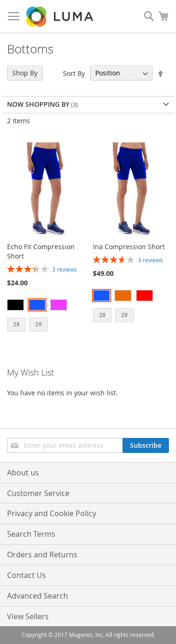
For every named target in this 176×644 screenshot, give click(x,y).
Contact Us (27, 575)
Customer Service (38, 493)
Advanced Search (38, 596)
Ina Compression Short (129, 247)
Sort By (74, 73)
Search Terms (31, 534)
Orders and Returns (42, 555)
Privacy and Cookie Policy (52, 513)
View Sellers (28, 616)
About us (23, 473)
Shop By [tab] (25, 73)
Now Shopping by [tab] (38, 104)
